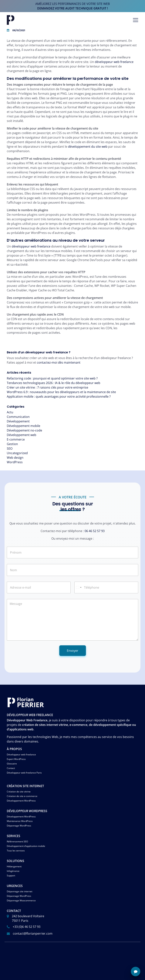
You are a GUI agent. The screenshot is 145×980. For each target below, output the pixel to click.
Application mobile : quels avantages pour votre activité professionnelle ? (59, 397)
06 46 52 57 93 (95, 531)
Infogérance (13, 871)
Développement (18, 421)
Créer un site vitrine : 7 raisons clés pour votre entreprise (47, 387)
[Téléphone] (106, 587)
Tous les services (16, 851)
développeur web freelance (114, 62)
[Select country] (79, 587)
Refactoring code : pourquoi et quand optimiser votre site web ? (52, 378)
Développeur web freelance (21, 755)
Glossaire (12, 764)
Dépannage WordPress (19, 826)
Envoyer (73, 651)
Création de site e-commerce (22, 796)
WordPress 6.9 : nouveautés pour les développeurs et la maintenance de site (61, 392)
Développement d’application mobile (26, 846)
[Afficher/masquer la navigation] (136, 20)
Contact (11, 768)
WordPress (15, 462)
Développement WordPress (21, 801)
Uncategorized (17, 453)
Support (11, 876)
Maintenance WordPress (20, 821)
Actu (10, 412)
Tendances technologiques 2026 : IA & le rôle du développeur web (54, 383)
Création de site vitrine (19, 792)
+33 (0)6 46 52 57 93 (27, 927)
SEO (10, 448)
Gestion (12, 444)
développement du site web (88, 147)
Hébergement (14, 866)
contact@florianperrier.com (33, 933)
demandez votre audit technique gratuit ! (72, 8)
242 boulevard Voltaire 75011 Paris (28, 918)
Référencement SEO (17, 841)
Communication (18, 417)
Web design (15, 458)
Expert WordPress (16, 759)
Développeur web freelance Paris (24, 773)
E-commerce (16, 439)
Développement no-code (24, 430)
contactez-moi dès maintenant (59, 362)
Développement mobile (24, 426)
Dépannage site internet (20, 891)
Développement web (22, 435)
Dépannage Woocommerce (21, 900)
